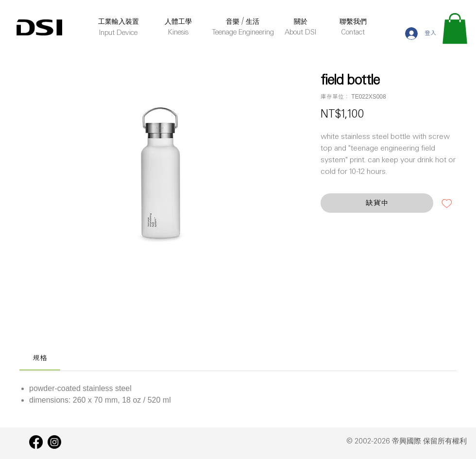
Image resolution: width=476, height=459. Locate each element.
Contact (353, 33)
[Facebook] (36, 442)
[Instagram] (54, 442)
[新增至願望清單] (447, 203)
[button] (455, 28)
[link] (40, 358)
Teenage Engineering (243, 33)
